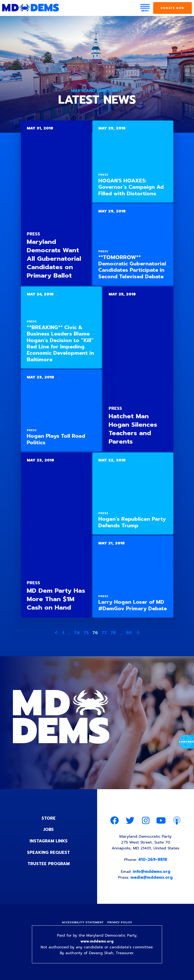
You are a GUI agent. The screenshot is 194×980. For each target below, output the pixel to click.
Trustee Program (48, 863)
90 (129, 633)
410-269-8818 (153, 860)
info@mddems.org (152, 872)
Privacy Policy (120, 923)
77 (104, 633)
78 (113, 633)
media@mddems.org (152, 878)
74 (77, 633)
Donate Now (173, 8)
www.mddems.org (97, 942)
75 (86, 633)
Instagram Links (48, 841)
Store (49, 818)
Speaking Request (48, 852)
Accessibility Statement (82, 923)
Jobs (49, 829)
